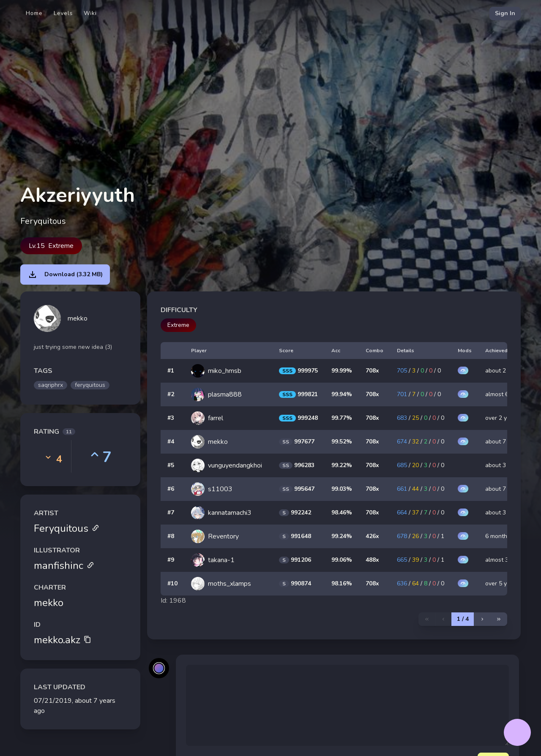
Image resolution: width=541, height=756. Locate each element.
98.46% (342, 513)
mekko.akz (63, 640)
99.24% (342, 536)
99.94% (342, 394)
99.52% (342, 442)
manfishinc (64, 566)
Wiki (90, 13)
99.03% (342, 489)
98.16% (342, 583)
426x (372, 536)
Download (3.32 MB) (65, 275)
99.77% (342, 418)
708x (372, 371)
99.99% (342, 371)
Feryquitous (67, 528)
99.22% (342, 465)
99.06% (342, 560)
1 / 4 (463, 619)
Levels (63, 13)
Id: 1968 (173, 601)
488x (372, 560)
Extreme (178, 325)
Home (34, 13)
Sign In (505, 13)
